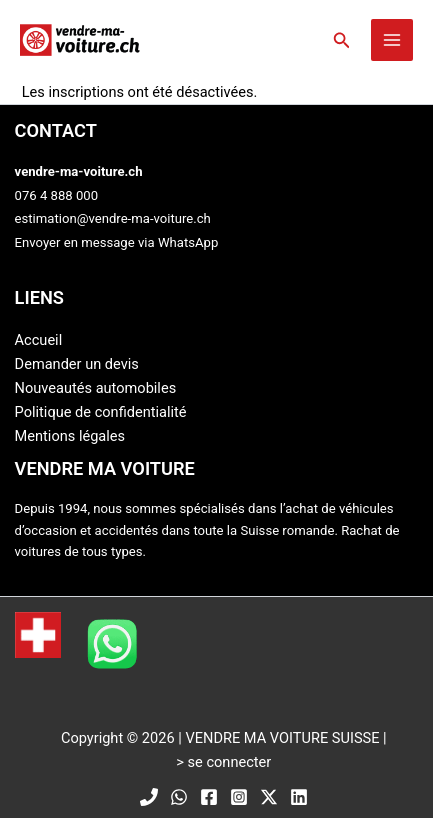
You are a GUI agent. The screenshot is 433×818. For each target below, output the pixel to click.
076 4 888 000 (57, 195)
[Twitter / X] (269, 797)
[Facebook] (209, 797)
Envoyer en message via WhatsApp (117, 242)
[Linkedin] (299, 797)
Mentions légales (70, 436)
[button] (342, 40)
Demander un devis (77, 364)
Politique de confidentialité (101, 412)
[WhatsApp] (179, 797)
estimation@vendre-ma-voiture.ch (113, 218)
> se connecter (223, 762)
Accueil (39, 340)
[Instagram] (239, 797)
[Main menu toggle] (392, 40)
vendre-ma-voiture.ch (79, 171)
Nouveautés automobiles (96, 388)
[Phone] (149, 797)
